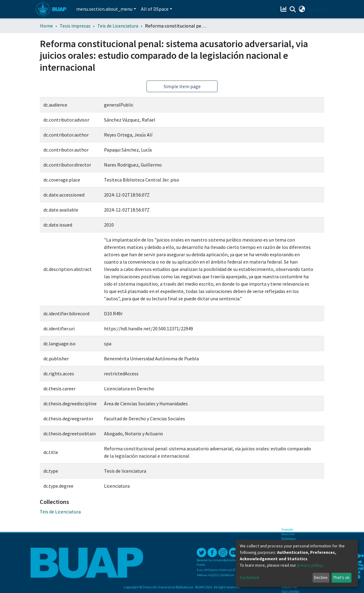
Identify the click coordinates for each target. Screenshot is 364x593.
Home (46, 26)
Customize (250, 577)
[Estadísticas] (284, 9)
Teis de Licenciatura (118, 26)
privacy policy (310, 565)
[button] (302, 9)
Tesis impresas (75, 26)
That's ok (341, 577)
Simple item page (182, 86)
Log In (315, 9)
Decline (321, 577)
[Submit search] (293, 9)
